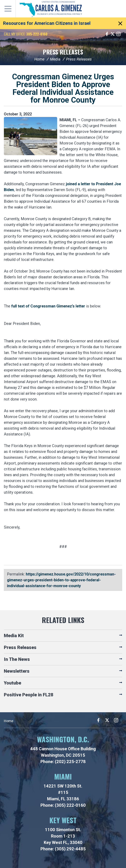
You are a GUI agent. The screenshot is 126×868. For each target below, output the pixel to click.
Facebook (107, 34)
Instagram (118, 34)
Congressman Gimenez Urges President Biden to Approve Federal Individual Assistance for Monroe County (63, 88)
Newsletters (17, 671)
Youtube (13, 683)
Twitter (113, 34)
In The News (17, 659)
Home (39, 59)
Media (55, 59)
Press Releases (63, 52)
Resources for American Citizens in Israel (47, 23)
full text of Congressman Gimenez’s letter (48, 306)
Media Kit (14, 636)
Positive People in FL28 (29, 695)
